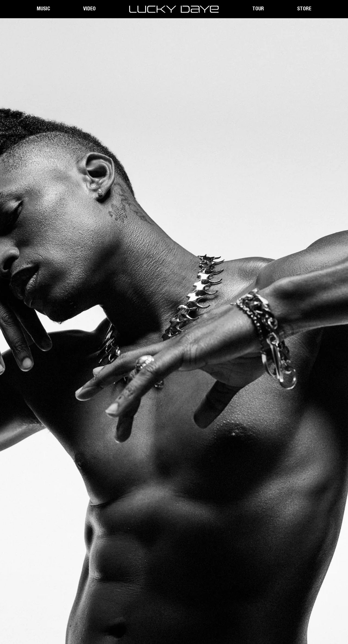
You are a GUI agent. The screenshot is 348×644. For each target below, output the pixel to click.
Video (89, 9)
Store (304, 9)
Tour (258, 9)
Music (43, 9)
